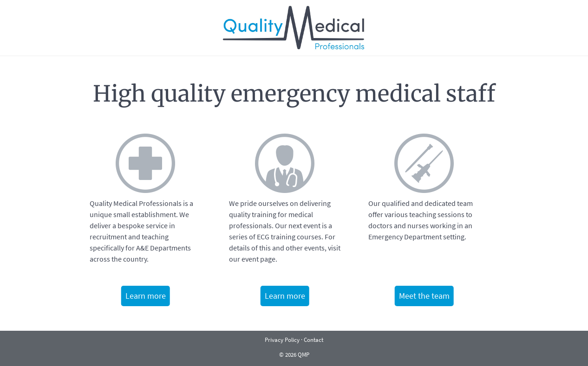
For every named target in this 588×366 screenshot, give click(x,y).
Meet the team (424, 296)
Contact (314, 340)
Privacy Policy (282, 340)
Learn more (146, 296)
